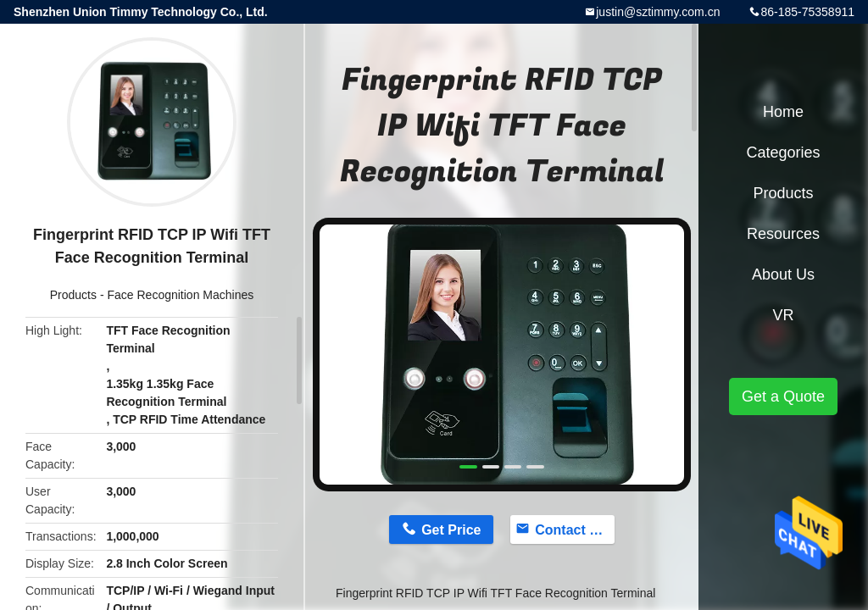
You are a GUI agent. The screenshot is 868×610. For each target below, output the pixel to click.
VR (783, 315)
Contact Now (575, 530)
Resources (783, 234)
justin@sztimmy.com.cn (658, 12)
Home (783, 112)
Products (73, 295)
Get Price (451, 530)
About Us (783, 274)
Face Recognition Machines (180, 295)
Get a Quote (783, 396)
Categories (783, 152)
